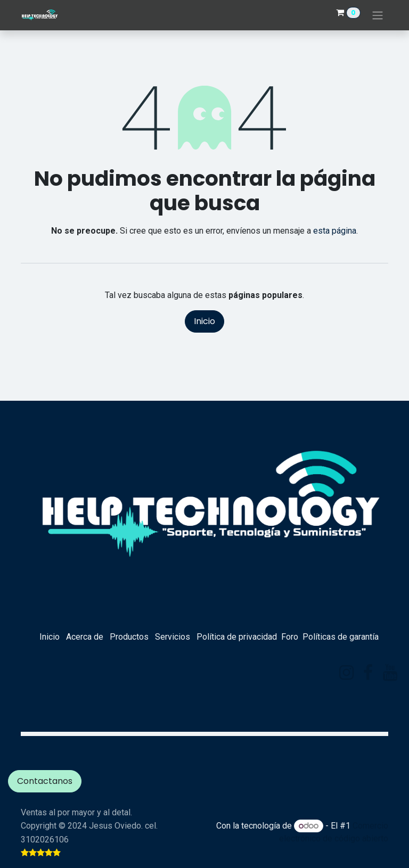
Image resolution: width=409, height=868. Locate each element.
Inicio (204, 321)
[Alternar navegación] (378, 15)
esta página (335, 231)
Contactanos (45, 781)
